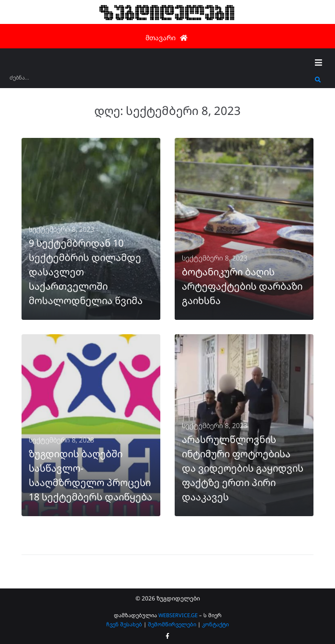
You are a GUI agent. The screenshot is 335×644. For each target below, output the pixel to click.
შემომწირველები (172, 624)
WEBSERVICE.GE (178, 615)
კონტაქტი (215, 624)
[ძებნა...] (160, 81)
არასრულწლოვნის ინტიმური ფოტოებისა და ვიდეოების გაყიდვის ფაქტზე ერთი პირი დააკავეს (243, 468)
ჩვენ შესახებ (124, 624)
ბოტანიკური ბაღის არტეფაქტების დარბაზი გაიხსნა (242, 286)
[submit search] (318, 80)
